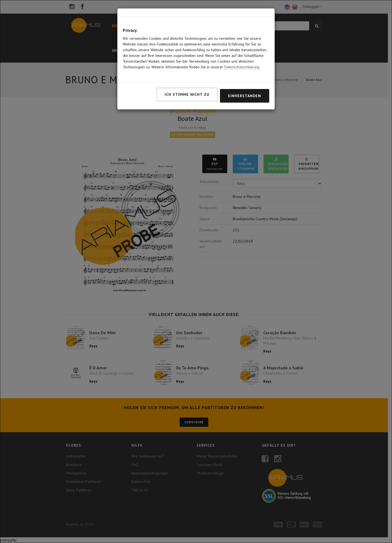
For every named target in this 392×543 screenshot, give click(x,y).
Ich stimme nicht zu (187, 83)
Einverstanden (245, 85)
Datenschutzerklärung (242, 56)
